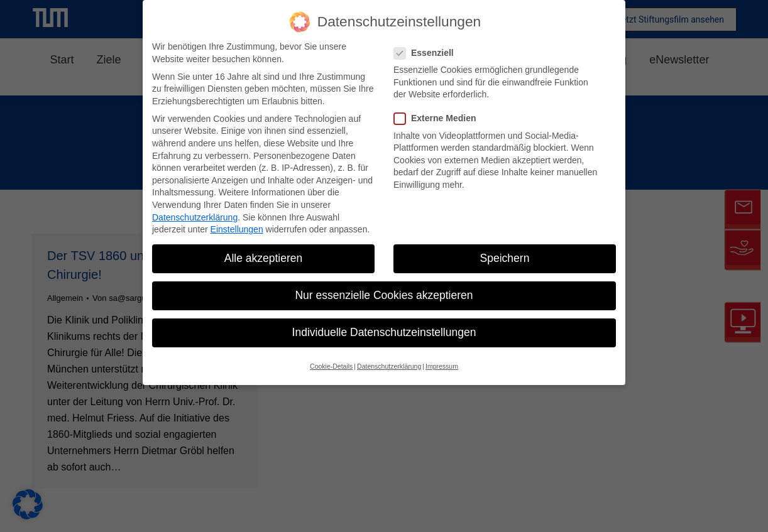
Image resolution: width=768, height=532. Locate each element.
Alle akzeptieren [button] (264, 258)
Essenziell (428, 53)
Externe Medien (439, 118)
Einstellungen (237, 229)
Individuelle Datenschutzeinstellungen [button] (384, 332)
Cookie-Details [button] (331, 366)
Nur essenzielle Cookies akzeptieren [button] (384, 295)
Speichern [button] (505, 258)
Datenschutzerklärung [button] (389, 366)
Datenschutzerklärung (195, 217)
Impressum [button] (442, 366)
